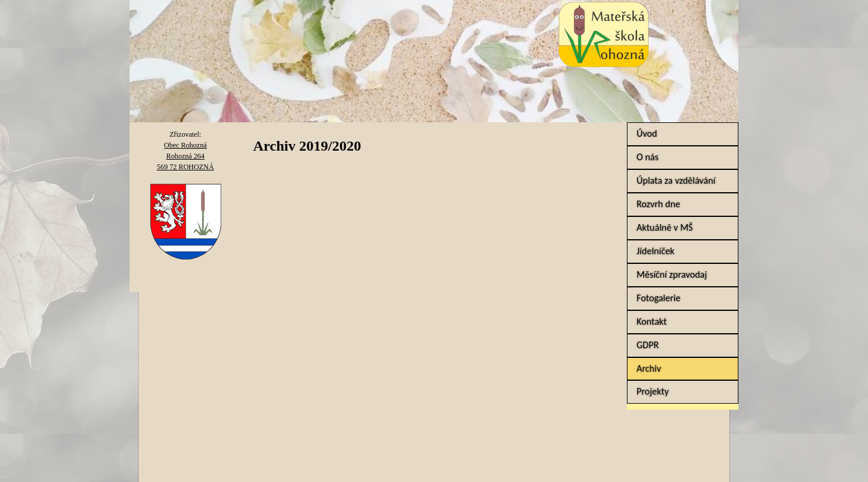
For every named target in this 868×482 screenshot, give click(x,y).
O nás (648, 157)
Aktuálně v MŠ (665, 227)
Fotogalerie (659, 298)
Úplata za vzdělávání (676, 180)
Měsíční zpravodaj (672, 274)
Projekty (653, 391)
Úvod (647, 133)
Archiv (649, 368)
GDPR (648, 345)
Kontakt (652, 321)
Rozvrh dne (658, 204)
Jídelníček (656, 251)
